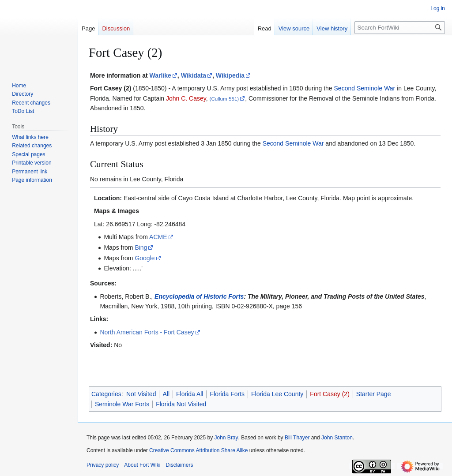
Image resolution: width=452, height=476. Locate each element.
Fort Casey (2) (330, 394)
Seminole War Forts (122, 404)
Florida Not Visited (181, 404)
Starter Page (374, 394)
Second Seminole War (365, 88)
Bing (141, 247)
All (166, 394)
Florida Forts (227, 394)
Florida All (190, 394)
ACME (158, 237)
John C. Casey (186, 98)
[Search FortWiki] (400, 28)
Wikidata (194, 75)
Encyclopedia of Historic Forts (199, 296)
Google (145, 258)
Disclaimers (179, 465)
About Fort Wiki (142, 465)
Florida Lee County (277, 394)
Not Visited (141, 394)
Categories (106, 394)
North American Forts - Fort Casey (147, 332)
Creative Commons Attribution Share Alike (198, 450)
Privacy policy (103, 465)
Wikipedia (230, 75)
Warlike (160, 75)
